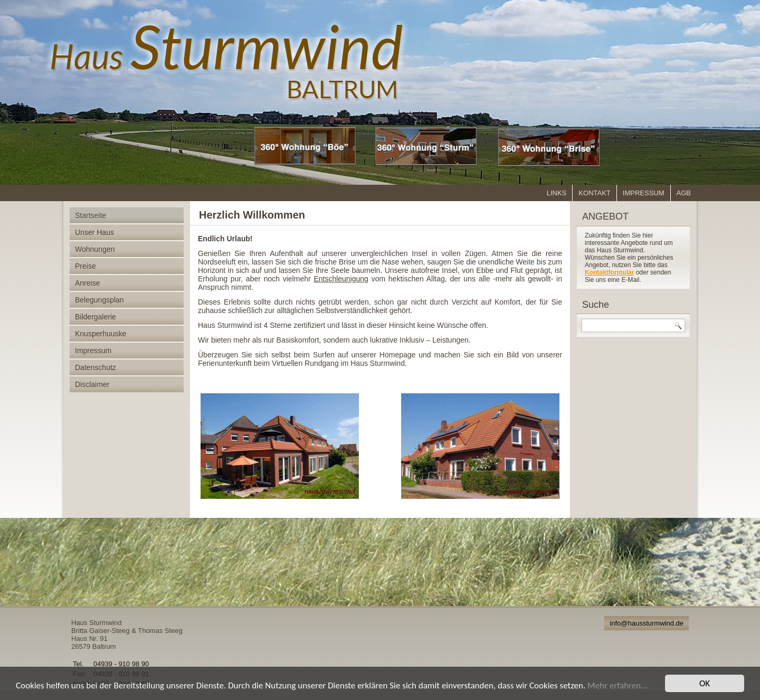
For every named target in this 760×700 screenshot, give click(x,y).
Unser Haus (94, 232)
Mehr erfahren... (617, 685)
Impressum (644, 193)
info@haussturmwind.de (647, 623)
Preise (85, 266)
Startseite (91, 215)
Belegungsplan (99, 300)
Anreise (87, 283)
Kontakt (594, 193)
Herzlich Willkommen (252, 215)
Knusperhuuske (101, 334)
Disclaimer (92, 384)
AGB (684, 193)
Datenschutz (96, 367)
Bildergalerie (96, 317)
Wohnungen (95, 249)
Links (557, 193)
